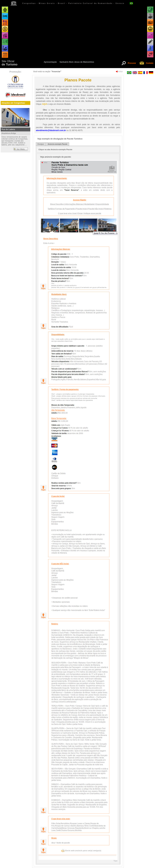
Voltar (120, 72)
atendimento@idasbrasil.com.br (51, 130)
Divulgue (41, 144)
